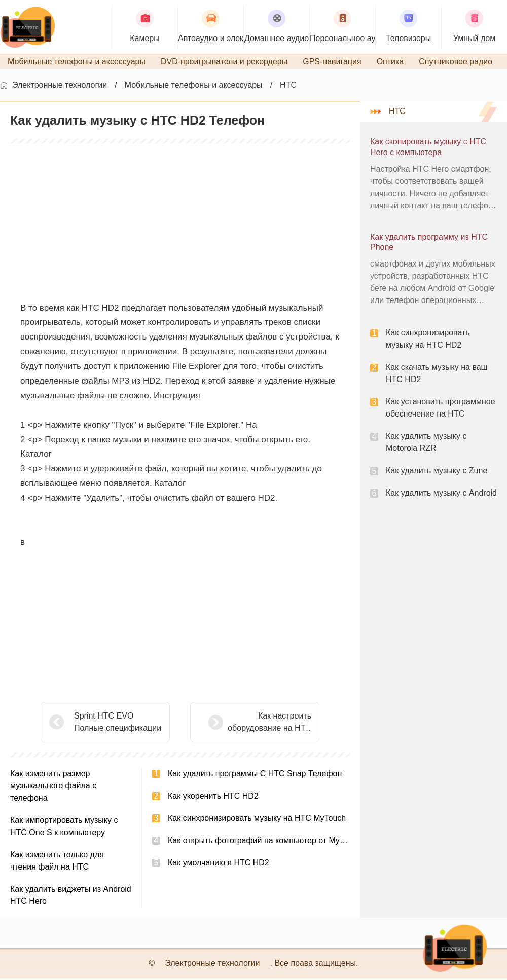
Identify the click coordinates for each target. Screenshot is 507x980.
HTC (288, 86)
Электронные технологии (60, 86)
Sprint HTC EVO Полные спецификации (118, 723)
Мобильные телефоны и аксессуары (194, 86)
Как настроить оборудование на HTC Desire (244, 724)
